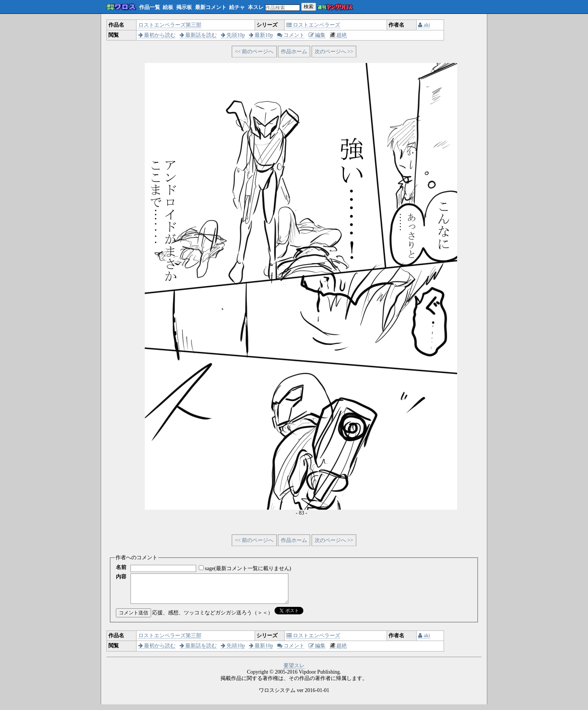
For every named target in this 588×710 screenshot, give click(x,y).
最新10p (261, 35)
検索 (309, 7)
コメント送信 (133, 618)
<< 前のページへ (254, 52)
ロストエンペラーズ (313, 25)
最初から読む (157, 35)
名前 (121, 567)
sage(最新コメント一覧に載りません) (248, 568)
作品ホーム (294, 52)
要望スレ (294, 671)
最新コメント (211, 7)
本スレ (256, 7)
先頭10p (233, 35)
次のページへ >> (334, 52)
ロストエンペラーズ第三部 (170, 25)
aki (424, 25)
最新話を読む (198, 35)
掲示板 (184, 7)
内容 (121, 577)
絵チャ (237, 7)
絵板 (168, 7)
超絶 (338, 35)
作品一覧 (150, 7)
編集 (317, 35)
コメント (291, 35)
